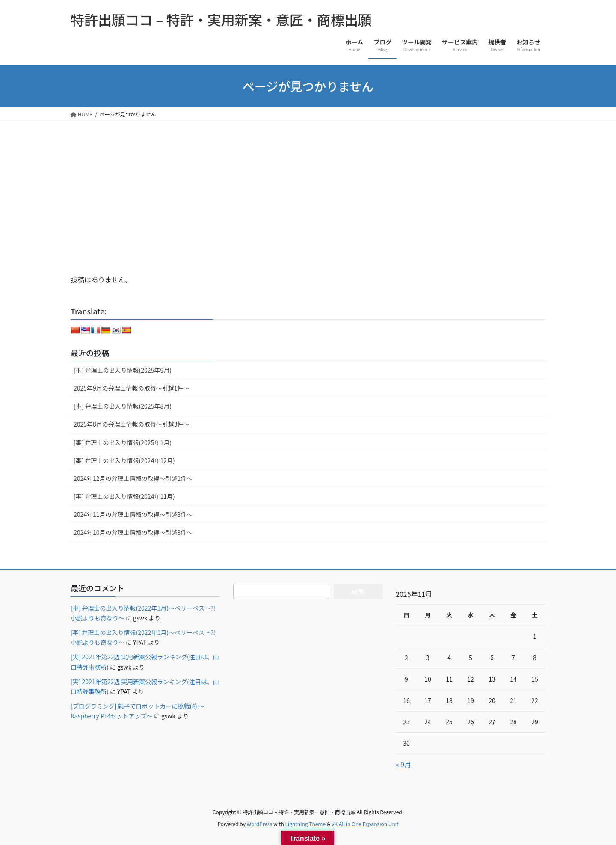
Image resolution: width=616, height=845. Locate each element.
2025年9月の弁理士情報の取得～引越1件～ (132, 388)
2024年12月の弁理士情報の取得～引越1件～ (133, 478)
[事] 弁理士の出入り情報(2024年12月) (124, 460)
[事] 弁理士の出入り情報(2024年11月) (124, 496)
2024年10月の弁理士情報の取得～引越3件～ (133, 532)
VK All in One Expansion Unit (365, 824)
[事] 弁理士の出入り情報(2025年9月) (123, 370)
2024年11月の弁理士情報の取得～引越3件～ (133, 514)
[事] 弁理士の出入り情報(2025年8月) (123, 406)
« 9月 (403, 764)
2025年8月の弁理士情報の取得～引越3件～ (132, 424)
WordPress (260, 824)
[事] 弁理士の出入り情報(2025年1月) (123, 442)
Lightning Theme (305, 824)
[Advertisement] (308, 185)
